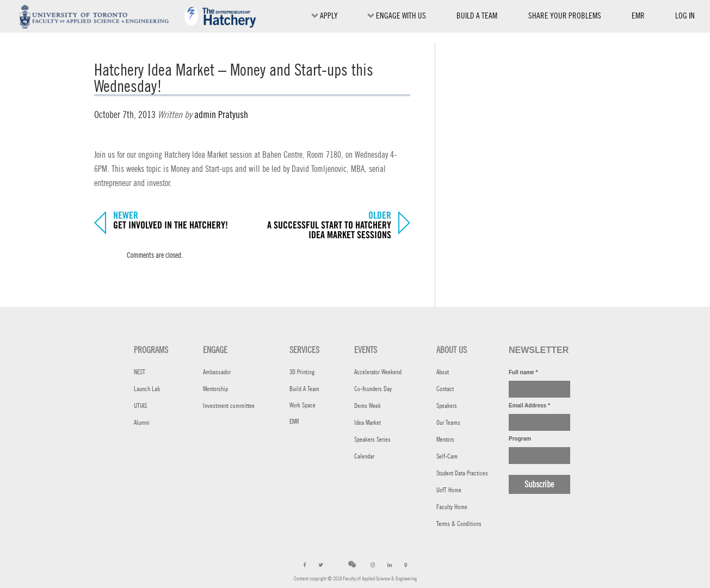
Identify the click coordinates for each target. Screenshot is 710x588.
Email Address (529, 406)
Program (520, 439)
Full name (523, 372)
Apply (325, 16)
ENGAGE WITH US (397, 16)
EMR (638, 18)
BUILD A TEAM (477, 16)
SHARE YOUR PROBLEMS (565, 16)
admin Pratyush (221, 114)
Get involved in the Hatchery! (171, 226)
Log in (685, 16)
